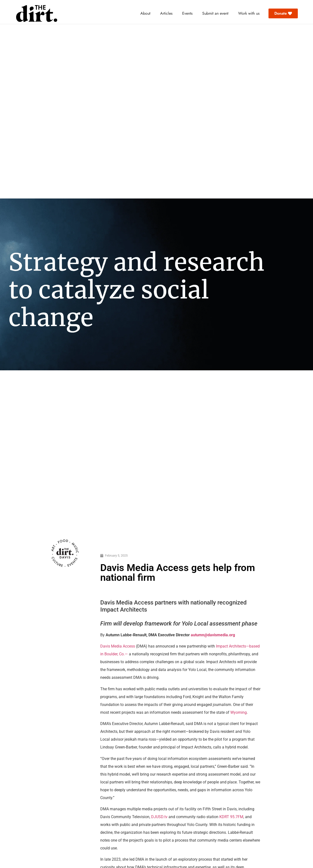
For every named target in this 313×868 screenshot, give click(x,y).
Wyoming (239, 712)
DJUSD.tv (159, 817)
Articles (166, 13)
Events (187, 13)
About (145, 13)
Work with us (249, 13)
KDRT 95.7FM (231, 817)
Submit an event (215, 13)
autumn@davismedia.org (213, 635)
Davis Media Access (118, 646)
